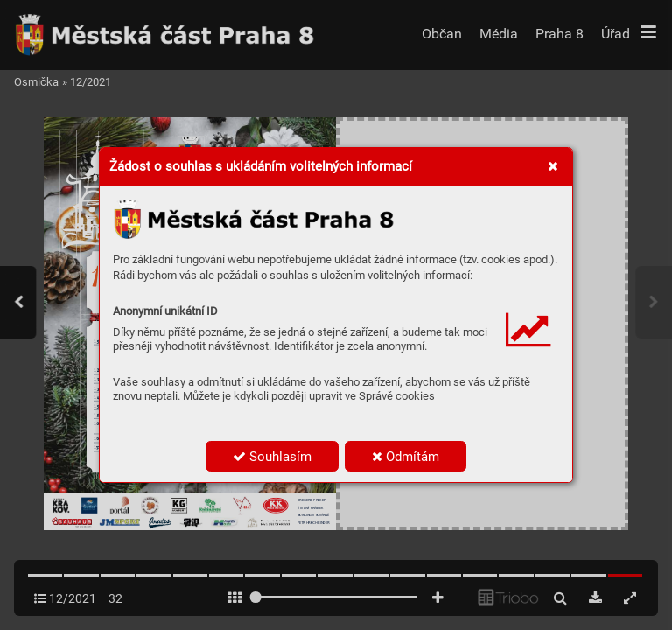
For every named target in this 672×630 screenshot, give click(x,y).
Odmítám (406, 457)
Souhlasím (272, 457)
